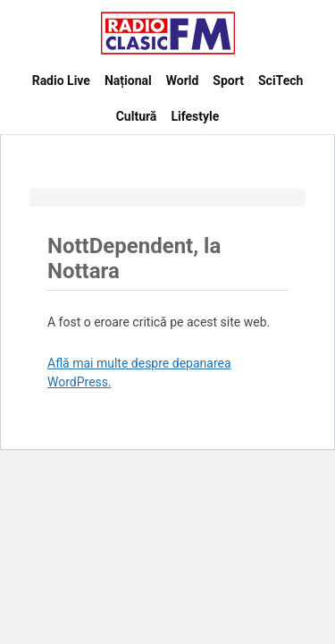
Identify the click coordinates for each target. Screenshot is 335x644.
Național (128, 80)
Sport (228, 80)
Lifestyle (195, 116)
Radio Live (61, 80)
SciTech (281, 80)
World (183, 80)
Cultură (137, 116)
